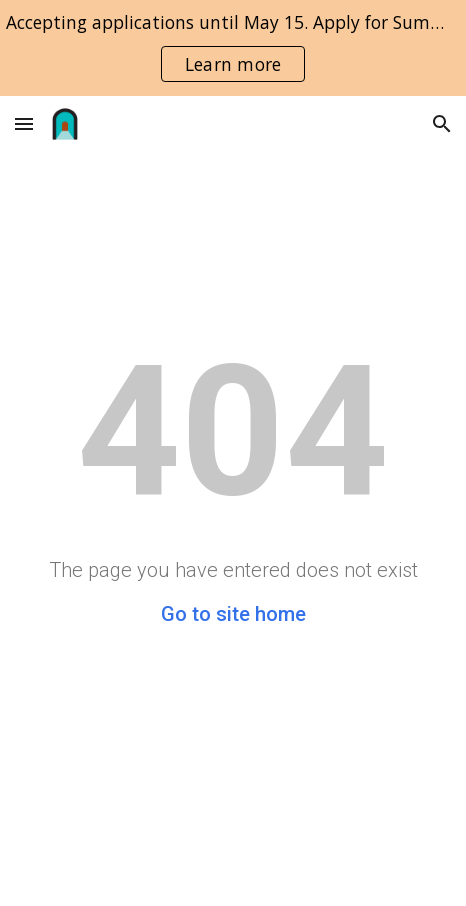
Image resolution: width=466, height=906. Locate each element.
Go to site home (233, 614)
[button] (24, 123)
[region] (233, 48)
